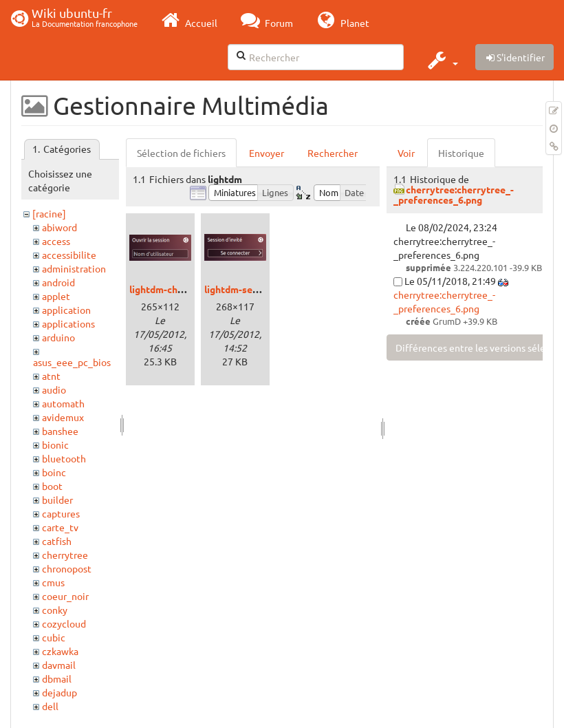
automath (63, 403)
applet (56, 296)
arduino (58, 337)
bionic (55, 445)
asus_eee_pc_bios (72, 362)
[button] (441, 60)
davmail (59, 665)
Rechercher (333, 153)
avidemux (63, 417)
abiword (59, 227)
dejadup (59, 692)
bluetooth (64, 458)
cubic (54, 637)
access (56, 241)
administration (74, 268)
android (58, 282)
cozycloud (64, 623)
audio (54, 389)
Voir (406, 153)
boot (52, 486)
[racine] (49, 213)
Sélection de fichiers (181, 153)
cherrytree (65, 555)
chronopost (67, 568)
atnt (51, 376)
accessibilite (69, 255)
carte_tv (60, 527)
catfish (57, 541)
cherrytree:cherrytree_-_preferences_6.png (454, 194)
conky (55, 610)
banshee (60, 431)
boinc (54, 472)
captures (61, 513)
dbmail (57, 678)
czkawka (60, 651)
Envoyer (267, 153)
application (66, 310)
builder (57, 500)
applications (68, 323)
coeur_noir (65, 596)
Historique (461, 153)
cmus (53, 582)
